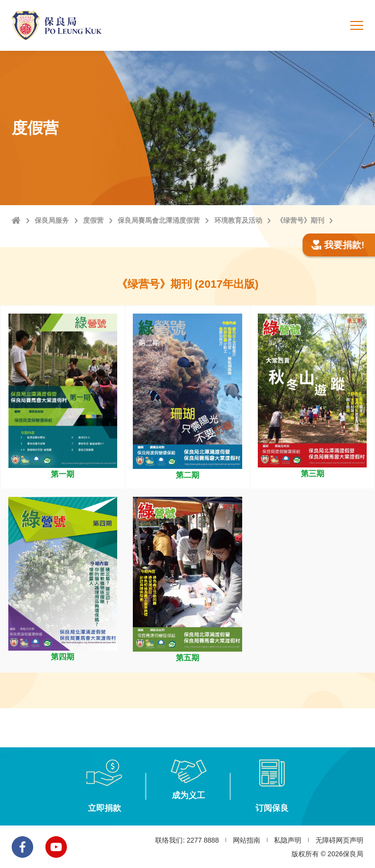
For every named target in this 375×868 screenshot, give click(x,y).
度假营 (93, 220)
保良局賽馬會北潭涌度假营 (159, 220)
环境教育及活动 (238, 220)
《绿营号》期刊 (300, 220)
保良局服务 (52, 220)
